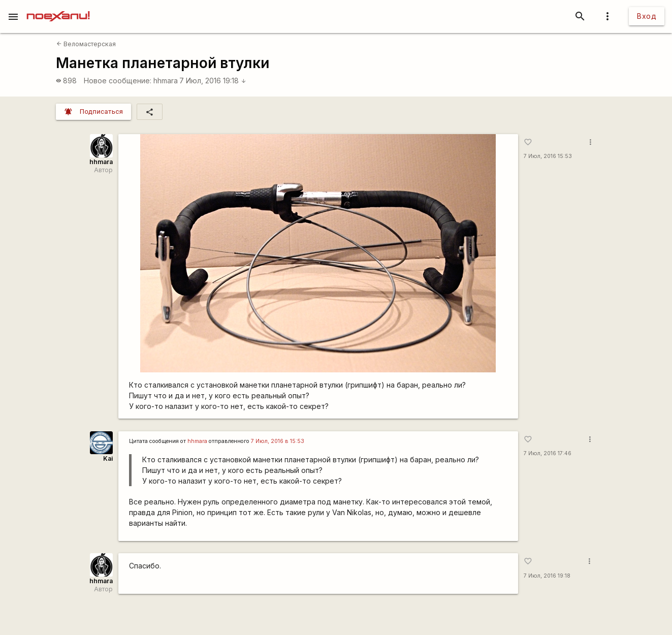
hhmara (166, 81)
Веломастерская (86, 44)
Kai (108, 458)
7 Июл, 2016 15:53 (548, 156)
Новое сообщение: (118, 81)
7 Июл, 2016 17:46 (548, 453)
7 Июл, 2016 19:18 (213, 81)
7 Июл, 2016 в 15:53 (278, 441)
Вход (647, 16)
